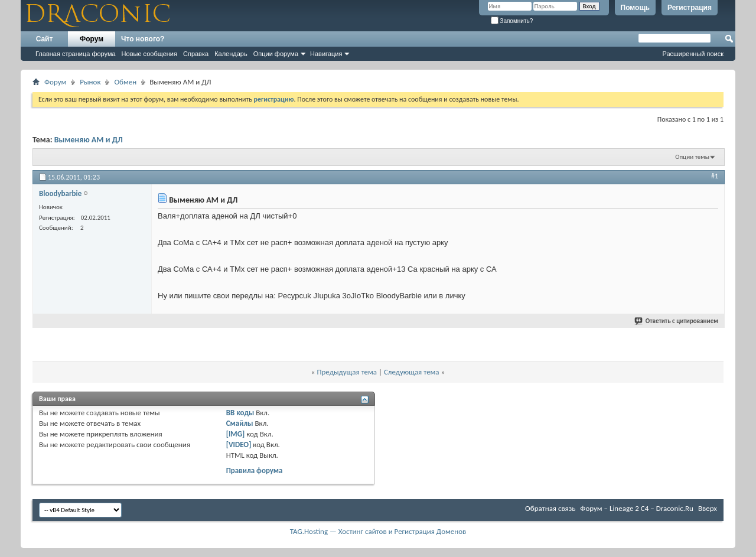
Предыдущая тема (347, 372)
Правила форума (255, 470)
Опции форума (276, 54)
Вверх (708, 508)
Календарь (231, 54)
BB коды (240, 413)
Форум (92, 39)
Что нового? (143, 39)
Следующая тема (412, 372)
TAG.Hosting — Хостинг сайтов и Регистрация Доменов (378, 531)
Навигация (326, 54)
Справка (196, 54)
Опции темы (692, 157)
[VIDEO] (239, 444)
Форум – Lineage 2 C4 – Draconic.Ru (637, 508)
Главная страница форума (76, 54)
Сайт (45, 39)
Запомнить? (512, 21)
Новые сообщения (149, 54)
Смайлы (240, 423)
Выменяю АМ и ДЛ (89, 140)
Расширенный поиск (693, 54)
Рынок (90, 82)
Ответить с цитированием (677, 321)
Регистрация (690, 8)
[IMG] (236, 434)
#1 (715, 176)
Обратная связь (550, 508)
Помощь (635, 8)
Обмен (125, 82)
